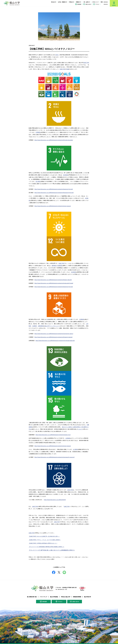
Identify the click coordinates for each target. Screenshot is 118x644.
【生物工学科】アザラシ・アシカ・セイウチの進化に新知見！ (45, 538)
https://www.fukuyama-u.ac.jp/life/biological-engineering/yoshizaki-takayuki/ (55, 339)
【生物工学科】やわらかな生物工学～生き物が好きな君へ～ (44, 534)
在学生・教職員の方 (63, 2)
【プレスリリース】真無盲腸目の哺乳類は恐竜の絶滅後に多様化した (46, 544)
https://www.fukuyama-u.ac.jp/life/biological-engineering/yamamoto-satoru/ (53, 333)
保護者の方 (78, 2)
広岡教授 (38, 132)
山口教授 (75, 448)
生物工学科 (86, 63)
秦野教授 (54, 265)
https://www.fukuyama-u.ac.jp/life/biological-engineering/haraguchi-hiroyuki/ (54, 192)
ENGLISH (106, 4)
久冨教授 (81, 318)
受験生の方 (54, 2)
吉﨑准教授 (41, 325)
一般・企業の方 (86, 2)
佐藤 (68, 69)
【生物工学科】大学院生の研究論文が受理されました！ (43, 541)
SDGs (57, 55)
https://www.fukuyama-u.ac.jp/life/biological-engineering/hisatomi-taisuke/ (53, 336)
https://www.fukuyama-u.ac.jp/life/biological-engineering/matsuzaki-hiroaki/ (53, 282)
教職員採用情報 (77, 594)
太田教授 (68, 437)
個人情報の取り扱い (32, 594)
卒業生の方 (71, 2)
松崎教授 (60, 265)
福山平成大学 (88, 594)
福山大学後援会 (54, 594)
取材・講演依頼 (104, 2)
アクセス (97, 4)
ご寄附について (95, 2)
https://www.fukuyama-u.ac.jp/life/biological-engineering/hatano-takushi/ (53, 279)
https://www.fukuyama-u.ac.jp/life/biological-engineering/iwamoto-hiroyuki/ (53, 189)
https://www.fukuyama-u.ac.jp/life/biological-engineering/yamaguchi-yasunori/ (54, 455)
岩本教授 (65, 175)
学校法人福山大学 (66, 594)
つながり (80, 428)
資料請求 (79, 4)
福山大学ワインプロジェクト (52, 325)
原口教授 (38, 181)
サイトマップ (44, 594)
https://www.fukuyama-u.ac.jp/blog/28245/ (55, 498)
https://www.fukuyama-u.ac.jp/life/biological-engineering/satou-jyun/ (53, 433)
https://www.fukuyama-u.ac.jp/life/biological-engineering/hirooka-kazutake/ (53, 140)
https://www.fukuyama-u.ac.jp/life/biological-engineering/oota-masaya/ (52, 205)
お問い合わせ (88, 4)
